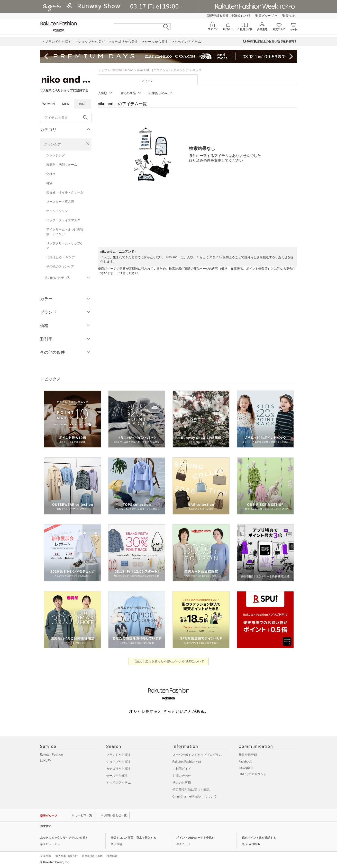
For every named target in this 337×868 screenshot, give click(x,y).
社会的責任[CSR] (92, 856)
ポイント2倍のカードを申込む (195, 838)
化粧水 (51, 174)
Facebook (245, 761)
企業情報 (46, 856)
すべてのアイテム (119, 783)
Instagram (245, 768)
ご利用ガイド (182, 769)
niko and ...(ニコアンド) (153, 70)
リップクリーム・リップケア (65, 246)
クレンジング (56, 155)
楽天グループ (265, 16)
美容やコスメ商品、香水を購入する (133, 838)
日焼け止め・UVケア (61, 257)
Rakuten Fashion (122, 70)
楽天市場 (288, 16)
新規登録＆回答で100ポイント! (228, 16)
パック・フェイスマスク (63, 220)
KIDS (83, 104)
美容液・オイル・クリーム (65, 192)
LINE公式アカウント (253, 774)
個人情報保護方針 (67, 856)
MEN (66, 104)
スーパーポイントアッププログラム (197, 755)
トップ (103, 70)
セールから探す (117, 776)
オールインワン (57, 211)
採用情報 (112, 856)
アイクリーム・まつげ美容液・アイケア (65, 232)
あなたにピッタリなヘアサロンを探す (64, 838)
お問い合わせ (182, 776)
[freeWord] (66, 118)
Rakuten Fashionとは (187, 762)
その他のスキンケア (60, 267)
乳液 (49, 183)
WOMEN (49, 104)
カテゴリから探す (119, 769)
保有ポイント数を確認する (259, 838)
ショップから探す (119, 762)
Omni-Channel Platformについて (195, 796)
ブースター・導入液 (60, 202)
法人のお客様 (182, 783)
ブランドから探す (119, 755)
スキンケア (53, 144)
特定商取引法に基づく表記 (191, 790)
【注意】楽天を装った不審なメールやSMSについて (168, 661)
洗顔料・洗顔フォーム (62, 165)
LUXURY (46, 761)
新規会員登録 (248, 755)
